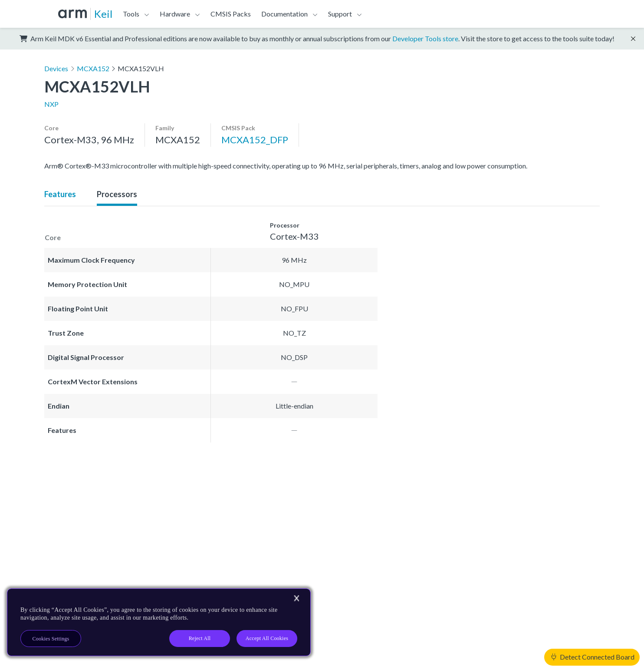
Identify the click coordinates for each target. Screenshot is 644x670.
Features (60, 194)
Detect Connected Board (593, 657)
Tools (131, 14)
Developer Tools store (425, 38)
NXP (51, 104)
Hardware (175, 14)
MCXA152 (93, 68)
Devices (56, 68)
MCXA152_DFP (255, 140)
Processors (117, 194)
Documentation (284, 14)
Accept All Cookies (267, 638)
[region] (159, 622)
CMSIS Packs (231, 14)
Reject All (200, 638)
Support (340, 14)
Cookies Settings (51, 639)
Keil (103, 14)
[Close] (296, 598)
